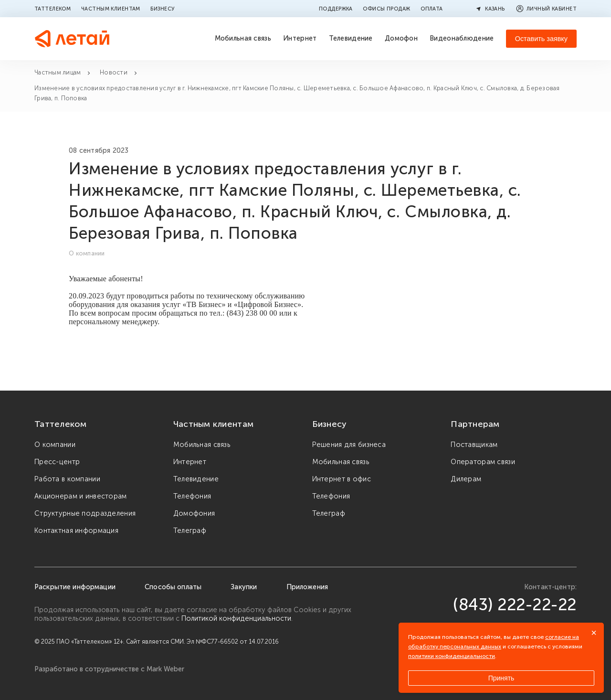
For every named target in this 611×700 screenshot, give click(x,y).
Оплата (432, 9)
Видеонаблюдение (462, 38)
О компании (55, 445)
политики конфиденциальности (452, 656)
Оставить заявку (541, 39)
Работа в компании (67, 479)
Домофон (401, 38)
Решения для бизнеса (349, 445)
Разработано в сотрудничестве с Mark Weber (109, 669)
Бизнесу (162, 9)
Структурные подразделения (85, 513)
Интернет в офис (342, 479)
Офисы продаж (386, 9)
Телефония (192, 496)
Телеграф (190, 530)
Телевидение (351, 38)
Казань (490, 9)
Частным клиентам (111, 9)
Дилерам (466, 479)
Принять (501, 678)
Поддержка (336, 9)
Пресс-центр (57, 462)
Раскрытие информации (75, 587)
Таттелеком (53, 9)
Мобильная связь (243, 38)
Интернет (300, 38)
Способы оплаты (173, 587)
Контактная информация (76, 530)
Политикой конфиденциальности (236, 618)
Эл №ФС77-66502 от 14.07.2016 (233, 642)
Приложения (307, 587)
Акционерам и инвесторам (81, 496)
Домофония (194, 513)
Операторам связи (483, 462)
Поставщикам (474, 445)
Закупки (244, 587)
